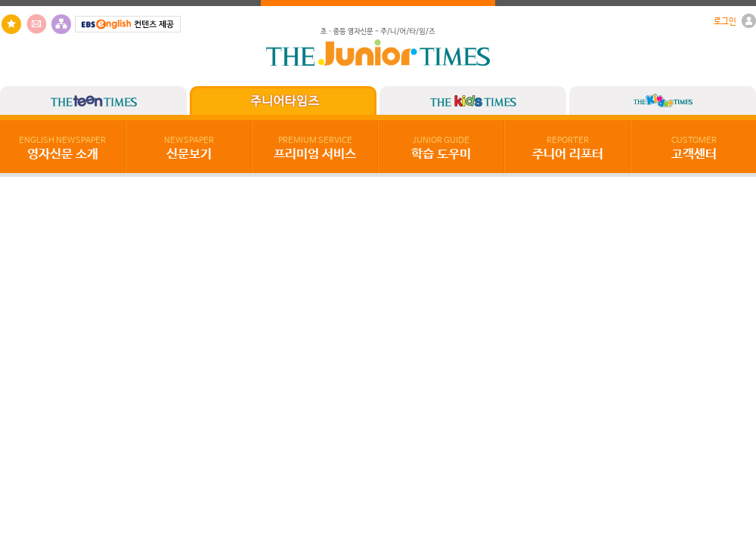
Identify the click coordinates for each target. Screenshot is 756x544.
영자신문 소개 (62, 149)
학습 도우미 (441, 149)
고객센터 (694, 149)
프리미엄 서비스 (315, 149)
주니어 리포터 (568, 149)
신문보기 (189, 149)
